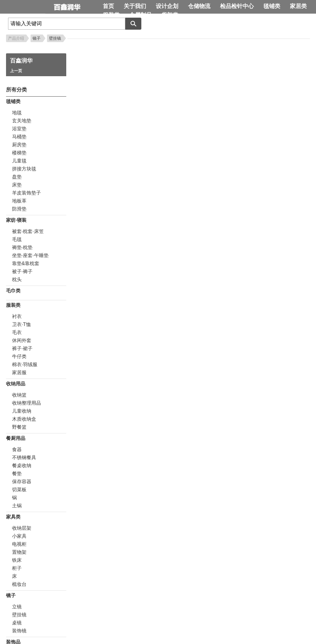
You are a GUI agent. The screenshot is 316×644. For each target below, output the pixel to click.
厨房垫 (19, 145)
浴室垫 (19, 129)
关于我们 (135, 6)
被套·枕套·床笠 (28, 231)
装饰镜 (19, 631)
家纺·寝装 (16, 220)
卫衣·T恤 (21, 324)
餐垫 (17, 474)
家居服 (19, 373)
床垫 (17, 185)
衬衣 (17, 316)
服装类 (111, 15)
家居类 (298, 6)
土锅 (17, 506)
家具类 (13, 517)
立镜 (17, 607)
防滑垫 (19, 209)
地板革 (19, 201)
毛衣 (17, 332)
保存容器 (22, 482)
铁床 (17, 560)
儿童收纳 (22, 411)
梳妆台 (19, 584)
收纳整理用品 (27, 403)
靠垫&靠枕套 (26, 263)
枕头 (17, 279)
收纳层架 (22, 528)
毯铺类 (272, 6)
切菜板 (19, 490)
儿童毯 (19, 161)
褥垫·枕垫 (22, 247)
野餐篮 (19, 427)
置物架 (19, 552)
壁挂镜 (55, 38)
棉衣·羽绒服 (25, 365)
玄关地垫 (22, 121)
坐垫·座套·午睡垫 (30, 255)
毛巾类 (13, 291)
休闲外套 (22, 340)
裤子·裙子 (22, 348)
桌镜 (17, 623)
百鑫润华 (74, 7)
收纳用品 (16, 384)
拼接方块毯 (24, 169)
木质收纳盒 (24, 419)
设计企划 (167, 6)
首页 (108, 6)
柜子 (17, 568)
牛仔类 (19, 356)
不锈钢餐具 (24, 458)
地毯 (17, 113)
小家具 (19, 536)
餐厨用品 (16, 438)
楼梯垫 (19, 153)
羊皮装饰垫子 (27, 193)
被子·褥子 (22, 271)
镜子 (37, 38)
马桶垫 (19, 137)
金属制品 (141, 15)
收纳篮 (19, 395)
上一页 (16, 71)
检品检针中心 (237, 6)
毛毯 (17, 239)
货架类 (170, 15)
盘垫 (17, 177)
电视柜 (19, 544)
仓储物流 (199, 6)
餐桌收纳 (22, 466)
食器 (17, 450)
